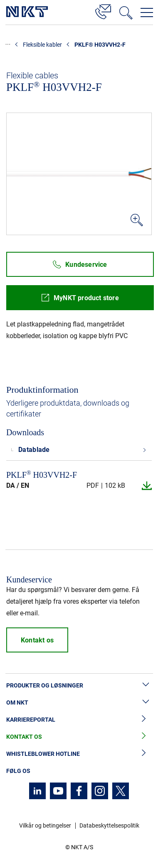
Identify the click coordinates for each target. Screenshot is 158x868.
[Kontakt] (103, 10)
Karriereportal (79, 720)
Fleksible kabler (42, 45)
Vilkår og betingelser (45, 825)
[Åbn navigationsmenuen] (147, 13)
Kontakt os (79, 737)
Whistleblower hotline (79, 754)
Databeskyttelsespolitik (109, 825)
